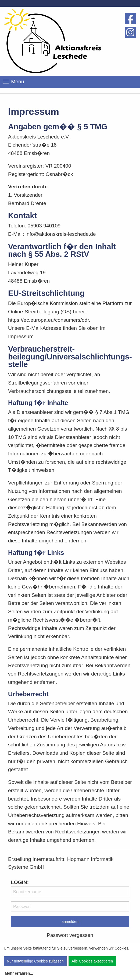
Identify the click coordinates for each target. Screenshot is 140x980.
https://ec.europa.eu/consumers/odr (49, 320)
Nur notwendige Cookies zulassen (35, 961)
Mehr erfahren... (19, 973)
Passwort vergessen (70, 935)
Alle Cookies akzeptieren (92, 961)
